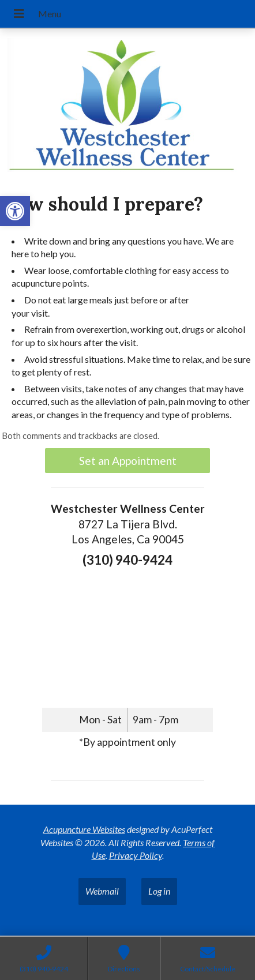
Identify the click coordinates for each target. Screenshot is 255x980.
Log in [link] (159, 891)
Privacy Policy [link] (136, 855)
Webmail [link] (102, 891)
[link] (15, 211)
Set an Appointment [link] (128, 461)
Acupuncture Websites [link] (84, 829)
